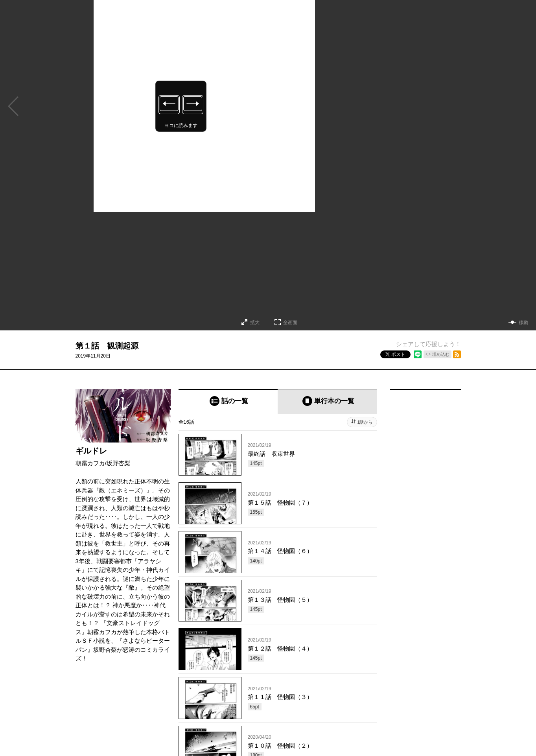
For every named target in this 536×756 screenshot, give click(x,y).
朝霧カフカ (90, 463)
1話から (365, 422)
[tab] (228, 401)
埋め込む (441, 354)
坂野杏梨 (118, 463)
